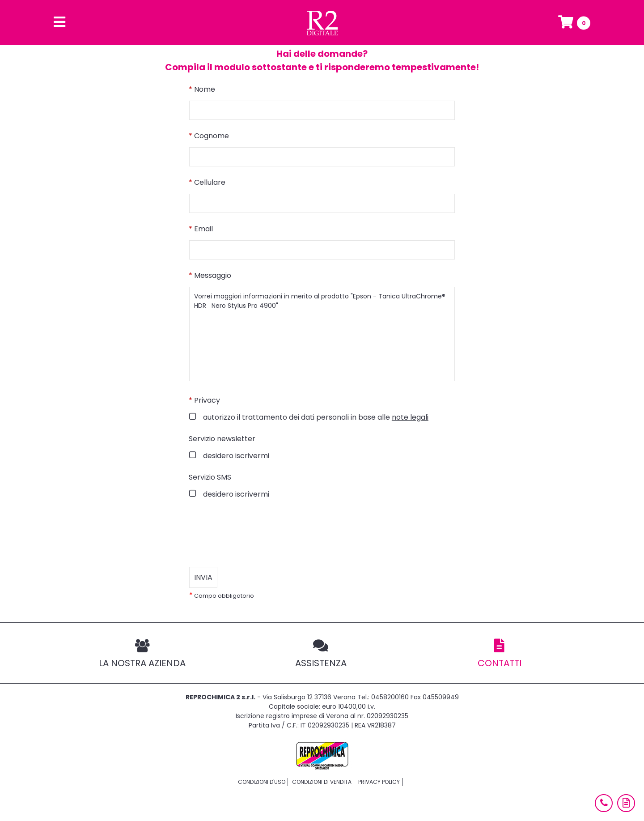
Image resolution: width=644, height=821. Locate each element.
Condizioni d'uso (262, 782)
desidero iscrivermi (235, 456)
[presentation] (257, 533)
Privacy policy (379, 782)
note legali (410, 417)
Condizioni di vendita (322, 782)
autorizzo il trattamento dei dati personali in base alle (315, 417)
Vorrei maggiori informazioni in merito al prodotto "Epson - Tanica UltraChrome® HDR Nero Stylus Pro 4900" (322, 334)
